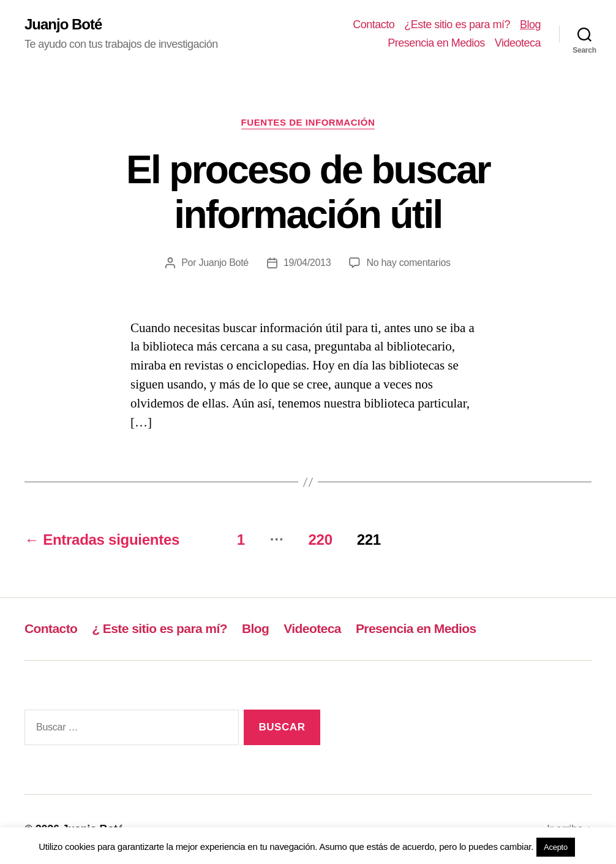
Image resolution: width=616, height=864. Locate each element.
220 (320, 540)
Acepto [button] (556, 847)
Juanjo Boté (63, 25)
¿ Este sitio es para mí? (160, 628)
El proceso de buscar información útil (308, 192)
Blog (530, 25)
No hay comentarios (408, 263)
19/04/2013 (307, 263)
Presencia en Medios (436, 43)
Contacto (374, 25)
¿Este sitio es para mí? (457, 25)
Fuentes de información (308, 122)
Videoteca (518, 43)
